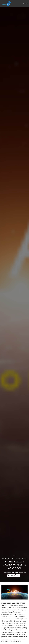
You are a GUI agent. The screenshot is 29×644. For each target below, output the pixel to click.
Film (15, 555)
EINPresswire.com (15, 605)
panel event (12, 617)
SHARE (23, 617)
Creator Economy (20, 623)
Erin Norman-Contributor (11, 572)
